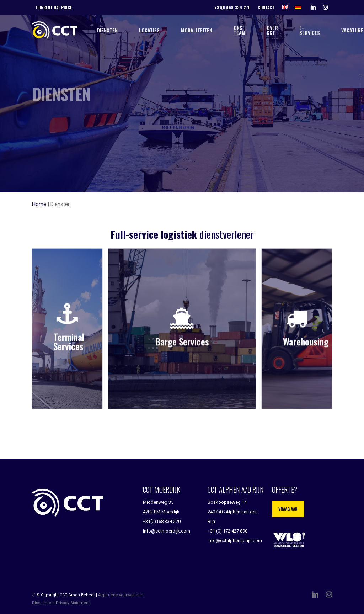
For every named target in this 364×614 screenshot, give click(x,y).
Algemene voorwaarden (121, 595)
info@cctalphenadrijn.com (235, 541)
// (34, 595)
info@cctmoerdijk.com (167, 531)
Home (39, 204)
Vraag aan (288, 509)
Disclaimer (42, 603)
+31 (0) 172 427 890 (227, 531)
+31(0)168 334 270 (162, 521)
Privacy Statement (73, 603)
